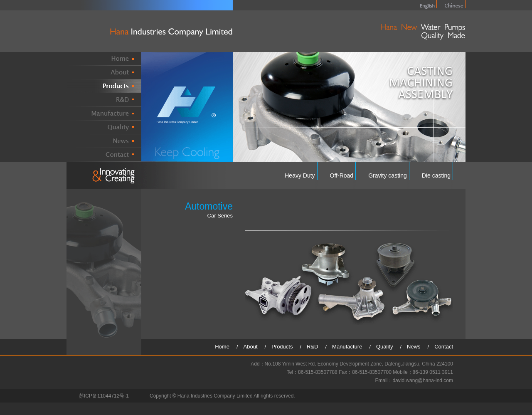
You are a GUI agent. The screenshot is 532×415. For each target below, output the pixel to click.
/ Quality (384, 347)
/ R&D (312, 347)
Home (225, 347)
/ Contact (440, 347)
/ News (413, 347)
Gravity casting (388, 175)
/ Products (282, 347)
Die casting (436, 175)
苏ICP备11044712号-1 (104, 396)
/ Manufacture (347, 347)
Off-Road (342, 175)
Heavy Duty (300, 175)
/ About (250, 347)
